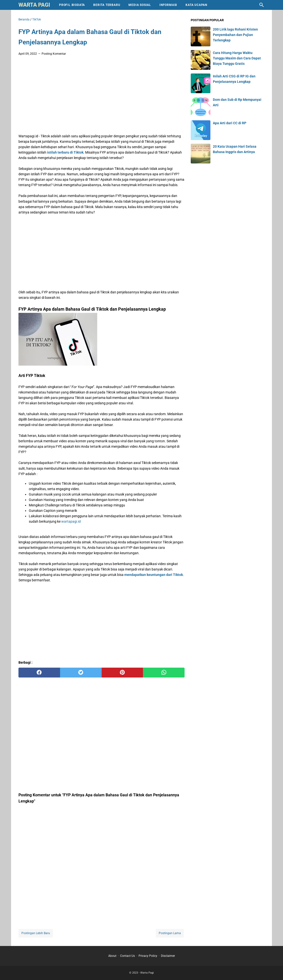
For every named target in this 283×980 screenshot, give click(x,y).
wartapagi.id (71, 521)
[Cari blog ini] (262, 5)
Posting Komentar (54, 54)
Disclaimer (168, 956)
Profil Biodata (72, 5)
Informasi (168, 5)
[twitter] (81, 673)
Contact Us (127, 956)
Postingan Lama (170, 933)
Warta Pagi (34, 5)
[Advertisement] (102, 96)
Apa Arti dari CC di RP (230, 123)
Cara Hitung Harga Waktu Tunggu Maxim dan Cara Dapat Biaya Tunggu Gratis (237, 58)
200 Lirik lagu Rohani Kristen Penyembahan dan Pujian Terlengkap (235, 35)
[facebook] (39, 673)
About (112, 956)
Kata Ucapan (196, 5)
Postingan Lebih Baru (36, 933)
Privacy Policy (148, 956)
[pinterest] (122, 673)
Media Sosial (140, 5)
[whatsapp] (164, 673)
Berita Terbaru (107, 5)
